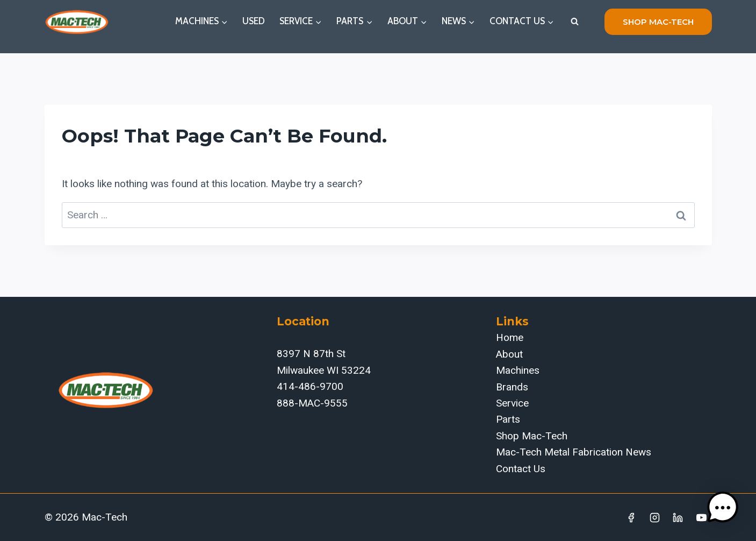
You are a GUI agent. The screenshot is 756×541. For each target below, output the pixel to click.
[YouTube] (702, 517)
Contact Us (521, 469)
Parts (508, 419)
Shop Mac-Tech (532, 436)
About (509, 354)
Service (512, 403)
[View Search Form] (575, 22)
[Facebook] (631, 517)
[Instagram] (654, 517)
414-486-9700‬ (310, 386)
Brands (512, 387)
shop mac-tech (658, 22)
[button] (723, 508)
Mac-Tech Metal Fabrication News (574, 452)
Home (510, 337)
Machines (518, 370)
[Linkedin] (678, 517)
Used (254, 21)
